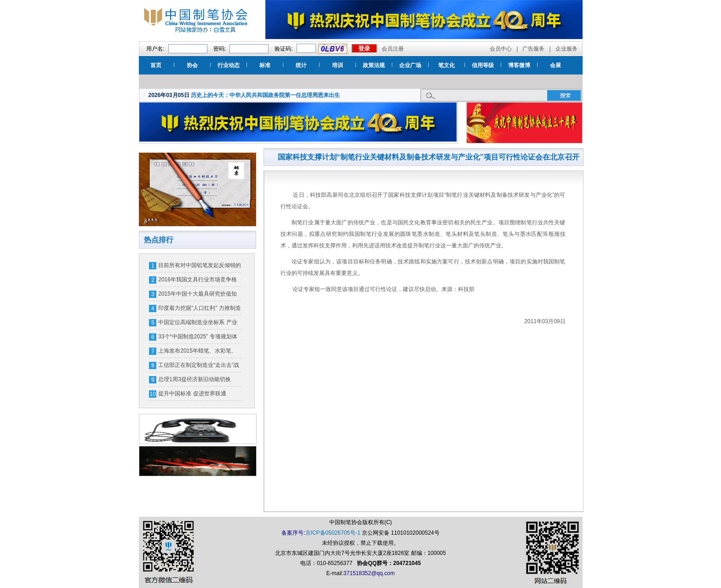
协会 (192, 65)
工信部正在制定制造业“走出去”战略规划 (199, 367)
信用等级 (483, 65)
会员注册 (393, 49)
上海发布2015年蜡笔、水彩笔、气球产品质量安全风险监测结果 (197, 353)
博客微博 (519, 65)
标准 (265, 65)
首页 (156, 65)
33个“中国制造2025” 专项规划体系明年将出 (197, 338)
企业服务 (566, 49)
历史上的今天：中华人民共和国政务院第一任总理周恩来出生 (265, 95)
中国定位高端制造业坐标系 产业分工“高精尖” (197, 324)
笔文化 (446, 65)
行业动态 (229, 65)
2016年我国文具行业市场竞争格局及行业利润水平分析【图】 (197, 281)
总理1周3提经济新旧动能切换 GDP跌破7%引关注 (194, 381)
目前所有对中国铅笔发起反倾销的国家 (200, 267)
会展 (555, 65)
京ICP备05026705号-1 (333, 533)
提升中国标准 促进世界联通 (192, 394)
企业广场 (410, 65)
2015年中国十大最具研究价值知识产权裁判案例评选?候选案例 (197, 296)
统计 (301, 65)
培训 (338, 65)
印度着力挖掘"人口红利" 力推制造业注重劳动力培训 (200, 310)
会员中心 (501, 49)
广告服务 (533, 49)
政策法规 (374, 65)
